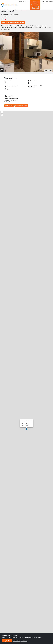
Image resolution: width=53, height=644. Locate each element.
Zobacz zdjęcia (48, 71)
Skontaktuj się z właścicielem (13, 22)
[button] (26, 429)
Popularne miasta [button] (24, 2)
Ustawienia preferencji (20, 641)
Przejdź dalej (7, 641)
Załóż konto (42, 2)
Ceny (46, 2)
